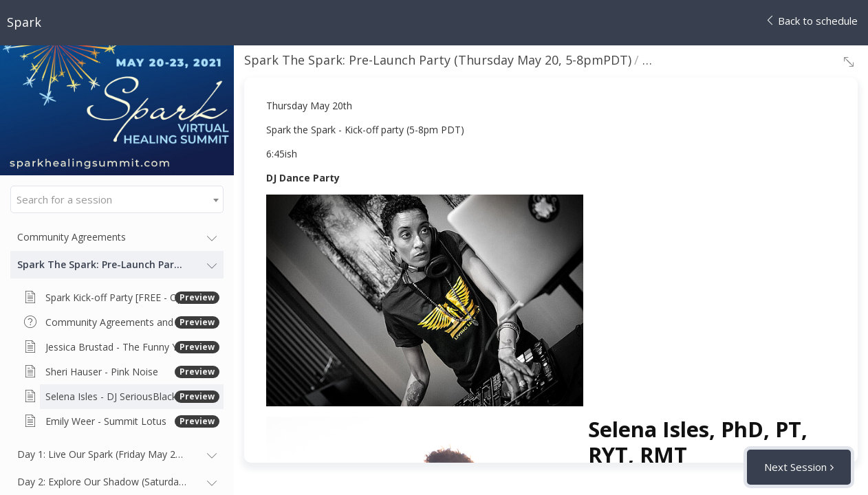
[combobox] (117, 199)
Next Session (795, 467)
